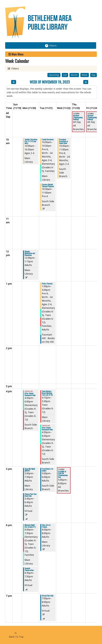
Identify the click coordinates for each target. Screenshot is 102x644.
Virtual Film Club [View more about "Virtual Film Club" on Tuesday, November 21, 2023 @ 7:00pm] (48, 596)
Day (93, 75)
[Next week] (86, 82)
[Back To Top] (16, 635)
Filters (15, 68)
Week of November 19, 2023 (50, 82)
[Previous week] (14, 82)
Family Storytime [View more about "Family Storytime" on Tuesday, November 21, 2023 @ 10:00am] (48, 139)
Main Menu (16, 54)
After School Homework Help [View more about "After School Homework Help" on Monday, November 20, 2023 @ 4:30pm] (30, 394)
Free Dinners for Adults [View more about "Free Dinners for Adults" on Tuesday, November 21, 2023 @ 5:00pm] (48, 470)
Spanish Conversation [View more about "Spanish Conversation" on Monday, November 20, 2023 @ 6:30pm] (29, 569)
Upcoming (54, 75)
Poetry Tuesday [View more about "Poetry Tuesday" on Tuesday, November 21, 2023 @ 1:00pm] (47, 284)
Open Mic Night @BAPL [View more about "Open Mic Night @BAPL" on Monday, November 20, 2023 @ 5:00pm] (30, 470)
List (65, 75)
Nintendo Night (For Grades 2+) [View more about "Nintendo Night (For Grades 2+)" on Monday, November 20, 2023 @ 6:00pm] (30, 526)
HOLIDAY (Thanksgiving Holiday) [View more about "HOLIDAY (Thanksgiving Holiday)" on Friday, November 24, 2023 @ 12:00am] (92, 117)
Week (85, 75)
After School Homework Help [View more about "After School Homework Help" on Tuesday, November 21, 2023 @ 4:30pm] (47, 429)
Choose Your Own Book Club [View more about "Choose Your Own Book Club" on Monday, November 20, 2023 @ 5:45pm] (30, 495)
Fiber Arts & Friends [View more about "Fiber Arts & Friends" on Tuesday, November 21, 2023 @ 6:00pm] (46, 526)
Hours (54, 46)
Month (74, 75)
